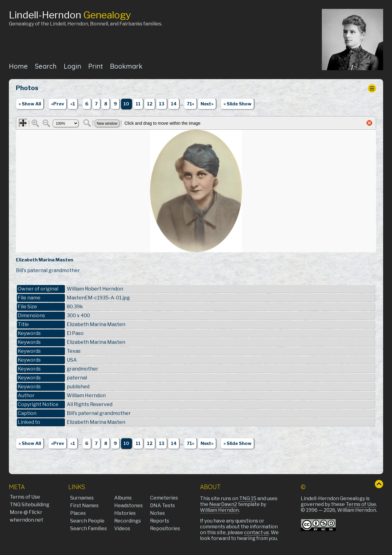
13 (162, 104)
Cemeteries (164, 498)
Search (46, 66)
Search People (87, 521)
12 (150, 104)
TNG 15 (248, 498)
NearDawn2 (223, 504)
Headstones (128, 506)
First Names (84, 506)
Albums (123, 498)
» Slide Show (237, 104)
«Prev (58, 104)
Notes (157, 513)
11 (138, 104)
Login (72, 66)
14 (174, 104)
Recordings (128, 521)
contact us (256, 532)
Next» (207, 104)
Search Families (89, 528)
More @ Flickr (26, 512)
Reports (160, 521)
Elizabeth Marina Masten (96, 422)
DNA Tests (162, 506)
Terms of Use (25, 497)
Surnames (82, 498)
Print (96, 66)
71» (190, 104)
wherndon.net (26, 520)
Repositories (165, 528)
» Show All (30, 104)
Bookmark (126, 66)
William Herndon (219, 510)
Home (18, 66)
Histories (125, 513)
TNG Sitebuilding (30, 505)
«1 (73, 104)
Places (78, 513)
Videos (122, 528)
